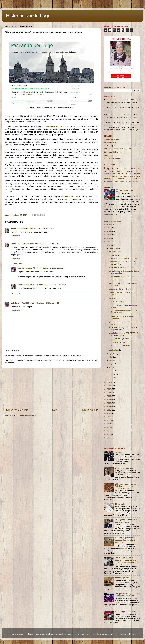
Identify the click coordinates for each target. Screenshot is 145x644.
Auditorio (108, 179)
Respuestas (19, 263)
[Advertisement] (51, 388)
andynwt (108, 634)
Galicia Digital (110, 146)
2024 (109, 231)
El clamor (119, 452)
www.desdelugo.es (112, 139)
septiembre (114, 350)
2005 (109, 420)
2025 (109, 228)
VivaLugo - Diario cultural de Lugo (118, 149)
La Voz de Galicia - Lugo (114, 152)
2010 (109, 413)
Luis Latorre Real (25, 268)
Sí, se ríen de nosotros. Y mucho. (122, 267)
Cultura (116, 169)
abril (111, 367)
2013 (109, 403)
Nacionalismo (120, 181)
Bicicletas (137, 179)
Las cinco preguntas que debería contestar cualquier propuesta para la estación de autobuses (127, 561)
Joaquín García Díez (113, 176)
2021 (109, 242)
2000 (109, 438)
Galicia (129, 174)
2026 (109, 224)
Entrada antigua (89, 410)
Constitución (109, 181)
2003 (109, 427)
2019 (109, 382)
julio (111, 357)
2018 (109, 386)
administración (129, 171)
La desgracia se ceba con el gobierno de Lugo (126, 521)
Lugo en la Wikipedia (112, 158)
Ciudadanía (130, 181)
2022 (109, 238)
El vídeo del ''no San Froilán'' (120, 346)
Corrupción (128, 176)
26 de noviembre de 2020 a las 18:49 (51, 285)
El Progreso (109, 155)
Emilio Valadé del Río (20, 229)
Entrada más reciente (16, 410)
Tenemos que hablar (123, 578)
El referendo (120, 504)
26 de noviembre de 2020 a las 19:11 (44, 303)
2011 (109, 410)
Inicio (54, 410)
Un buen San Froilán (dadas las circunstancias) (121, 317)
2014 (109, 399)
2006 (109, 417)
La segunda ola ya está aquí (120, 289)
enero (112, 378)
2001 (109, 434)
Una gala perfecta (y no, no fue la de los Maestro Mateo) (127, 595)
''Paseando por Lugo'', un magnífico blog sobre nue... (123, 329)
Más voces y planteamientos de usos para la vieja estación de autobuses (127, 540)
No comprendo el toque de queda (122, 276)
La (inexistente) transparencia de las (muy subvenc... (123, 312)
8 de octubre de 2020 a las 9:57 (42, 229)
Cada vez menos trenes (118, 298)
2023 (109, 235)
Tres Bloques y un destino (125, 468)
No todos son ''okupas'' (118, 302)
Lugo (107, 168)
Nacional (137, 174)
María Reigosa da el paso (125, 612)
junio (111, 360)
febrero (112, 374)
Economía (119, 171)
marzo (112, 371)
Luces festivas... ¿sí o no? (119, 339)
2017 (109, 389)
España (137, 176)
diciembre (113, 248)
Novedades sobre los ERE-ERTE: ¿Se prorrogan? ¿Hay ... (124, 334)
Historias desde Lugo (28, 16)
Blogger (132, 634)
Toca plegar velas (116, 280)
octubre (112, 255)
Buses (136, 181)
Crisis (138, 171)
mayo (111, 364)
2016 (109, 393)
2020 (109, 245)
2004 (109, 424)
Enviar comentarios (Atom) (26, 415)
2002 (109, 431)
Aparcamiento (122, 179)
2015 (109, 396)
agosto (112, 354)
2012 (109, 406)
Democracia (135, 169)
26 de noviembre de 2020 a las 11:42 (44, 244)
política (124, 169)
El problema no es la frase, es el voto (123, 258)
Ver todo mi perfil (111, 215)
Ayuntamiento (110, 174)
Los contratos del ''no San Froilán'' (122, 342)
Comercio (121, 174)
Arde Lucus (109, 171)
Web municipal (110, 142)
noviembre (113, 252)
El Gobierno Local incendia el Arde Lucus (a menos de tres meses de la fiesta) (127, 486)
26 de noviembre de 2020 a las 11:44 (51, 268)
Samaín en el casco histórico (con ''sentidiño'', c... (122, 263)
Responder (15, 236)
